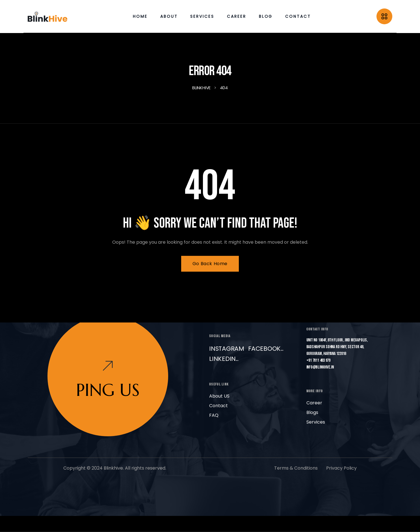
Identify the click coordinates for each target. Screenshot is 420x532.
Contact (218, 406)
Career (314, 403)
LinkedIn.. (224, 359)
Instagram (227, 349)
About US (219, 396)
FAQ (214, 415)
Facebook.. (266, 349)
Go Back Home (210, 264)
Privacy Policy (341, 468)
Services (316, 422)
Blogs (312, 412)
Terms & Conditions (296, 468)
